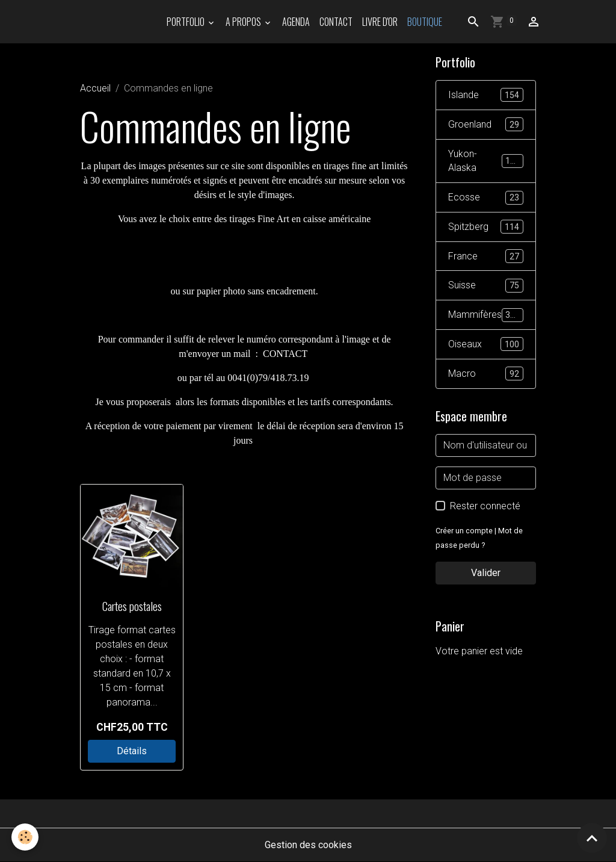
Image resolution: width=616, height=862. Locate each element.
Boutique (425, 22)
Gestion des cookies (308, 845)
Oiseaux (486, 346)
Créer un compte (464, 532)
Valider (486, 574)
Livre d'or (380, 22)
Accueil (95, 88)
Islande (486, 95)
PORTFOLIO (186, 22)
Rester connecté (485, 507)
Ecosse (486, 198)
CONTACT (285, 354)
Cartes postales (132, 606)
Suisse (486, 287)
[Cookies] (26, 837)
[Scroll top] (592, 838)
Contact (336, 22)
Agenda (296, 22)
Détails (132, 751)
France (486, 257)
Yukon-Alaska (486, 161)
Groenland (486, 125)
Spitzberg (486, 228)
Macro (486, 375)
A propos (244, 22)
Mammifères (486, 316)
